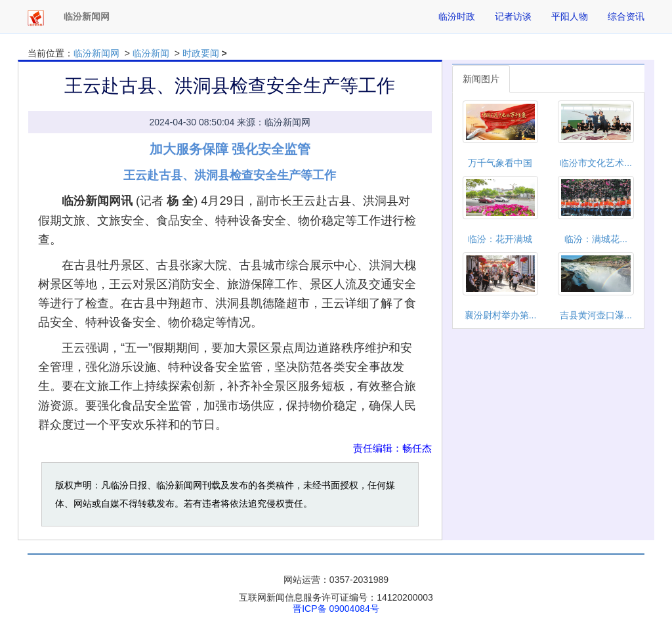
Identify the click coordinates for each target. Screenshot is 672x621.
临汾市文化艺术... (596, 163)
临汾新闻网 (96, 53)
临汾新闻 (151, 53)
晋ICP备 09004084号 (336, 609)
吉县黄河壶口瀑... (596, 315)
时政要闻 (201, 53)
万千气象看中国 (500, 163)
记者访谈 (513, 16)
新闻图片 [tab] (481, 79)
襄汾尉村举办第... (501, 315)
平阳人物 (570, 16)
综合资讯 (626, 16)
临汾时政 (457, 16)
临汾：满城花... (596, 239)
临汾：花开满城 (500, 239)
